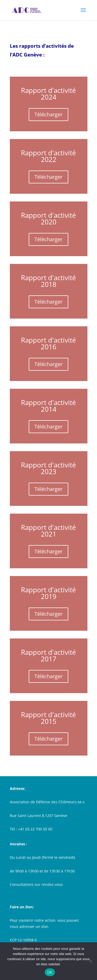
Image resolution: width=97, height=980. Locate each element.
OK (50, 972)
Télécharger (48, 114)
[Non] (91, 961)
